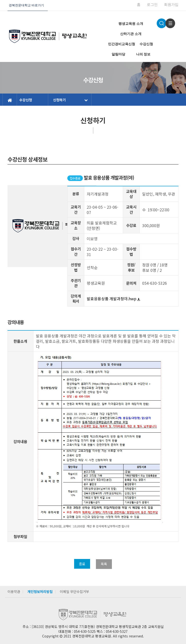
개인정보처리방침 (40, 592)
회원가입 (171, 5)
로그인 (152, 5)
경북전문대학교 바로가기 (26, 5)
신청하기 (70, 100)
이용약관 (14, 592)
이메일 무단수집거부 (74, 592)
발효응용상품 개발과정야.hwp (113, 299)
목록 (104, 564)
